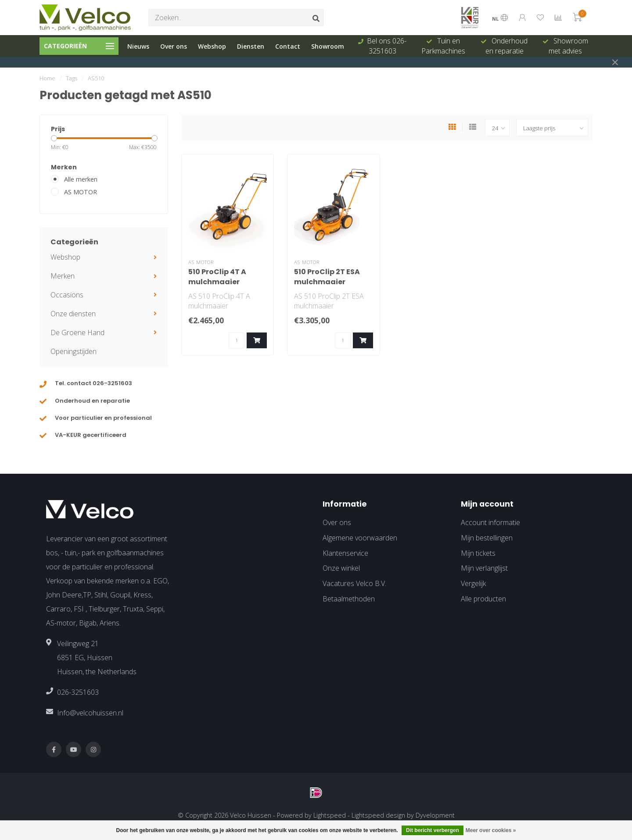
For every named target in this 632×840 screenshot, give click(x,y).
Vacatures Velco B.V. (354, 583)
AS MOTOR (81, 192)
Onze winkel (341, 568)
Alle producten (483, 599)
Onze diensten (73, 314)
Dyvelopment (435, 815)
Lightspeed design (378, 815)
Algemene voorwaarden (360, 538)
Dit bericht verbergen (433, 830)
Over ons (174, 46)
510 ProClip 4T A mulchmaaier (217, 277)
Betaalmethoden (349, 599)
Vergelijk (473, 583)
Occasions (67, 295)
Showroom (328, 46)
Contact (288, 46)
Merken (63, 276)
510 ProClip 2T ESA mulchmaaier (327, 277)
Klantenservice (345, 553)
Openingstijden (74, 351)
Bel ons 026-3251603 (387, 46)
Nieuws (138, 46)
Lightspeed (330, 815)
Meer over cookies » (491, 830)
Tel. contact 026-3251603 (93, 383)
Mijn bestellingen (487, 538)
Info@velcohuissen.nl (90, 713)
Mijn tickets (478, 553)
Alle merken (81, 179)
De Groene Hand (77, 332)
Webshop (212, 46)
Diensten (251, 46)
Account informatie (490, 522)
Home (47, 78)
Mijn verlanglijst (484, 568)
